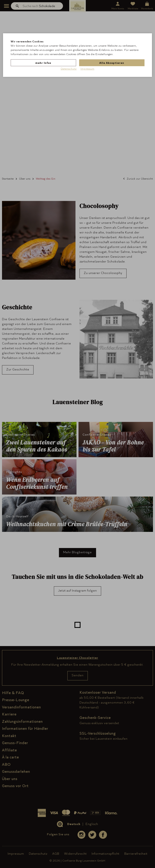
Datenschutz (69, 69)
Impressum (87, 69)
